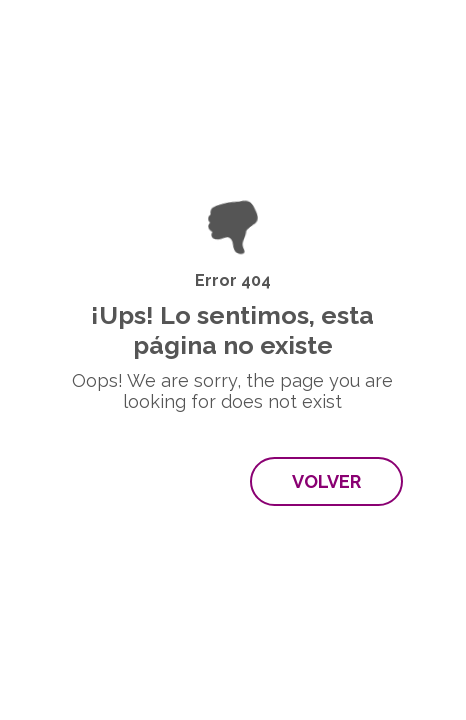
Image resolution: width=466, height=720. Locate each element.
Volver (326, 481)
